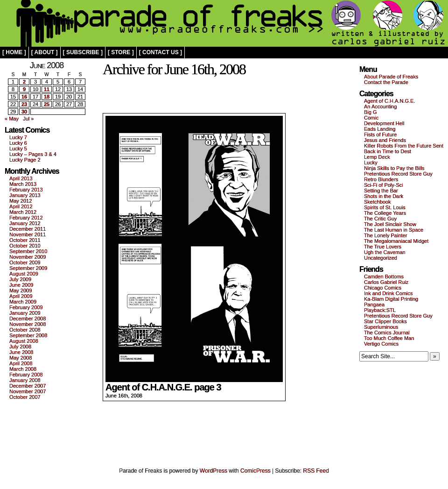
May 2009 (21, 291)
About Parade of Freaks (391, 77)
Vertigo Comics (381, 344)
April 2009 (21, 296)
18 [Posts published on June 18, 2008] (47, 97)
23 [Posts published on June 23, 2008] (24, 104)
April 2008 (21, 363)
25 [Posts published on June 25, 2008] (47, 104)
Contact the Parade (386, 82)
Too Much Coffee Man (389, 338)
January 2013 (25, 195)
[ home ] (14, 52)
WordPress (213, 471)
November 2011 (28, 234)
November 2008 (28, 324)
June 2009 (21, 285)
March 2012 (23, 212)
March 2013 (23, 184)
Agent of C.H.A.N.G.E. (389, 101)
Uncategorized (381, 258)
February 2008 (26, 375)
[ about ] (45, 52)
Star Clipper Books (385, 321)
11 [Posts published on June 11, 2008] (47, 89)
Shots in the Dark (384, 196)
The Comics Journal (387, 333)
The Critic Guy (380, 219)
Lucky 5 (18, 149)
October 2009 (25, 262)
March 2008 (23, 369)
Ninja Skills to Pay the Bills (394, 168)
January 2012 (25, 223)
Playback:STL (380, 310)
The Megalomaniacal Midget (396, 241)
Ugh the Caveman (385, 252)
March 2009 (23, 302)
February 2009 (26, 307)
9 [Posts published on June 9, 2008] (24, 89)
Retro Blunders (381, 179)
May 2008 (21, 358)
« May (12, 119)
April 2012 (21, 206)
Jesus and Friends (385, 140)
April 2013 (21, 178)
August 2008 (24, 341)
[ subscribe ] (83, 52)
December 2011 (28, 229)
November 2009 (28, 257)
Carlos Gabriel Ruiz (386, 282)
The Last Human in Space (394, 230)
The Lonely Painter (385, 235)
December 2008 (28, 319)
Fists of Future (380, 135)
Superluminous (381, 327)
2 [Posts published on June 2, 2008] (24, 82)
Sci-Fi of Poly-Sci (384, 185)
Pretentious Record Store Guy (398, 174)
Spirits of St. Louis (385, 207)
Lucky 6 (18, 143)
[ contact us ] (161, 52)
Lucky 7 (18, 137)
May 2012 (21, 201)
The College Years (385, 213)
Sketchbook (377, 202)
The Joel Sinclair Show (390, 224)
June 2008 (21, 352)
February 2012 (26, 218)
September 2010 (28, 251)
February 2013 (26, 190)
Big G (371, 112)
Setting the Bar (381, 191)
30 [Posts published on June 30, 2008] (24, 112)
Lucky (371, 163)
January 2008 (25, 380)
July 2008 (20, 347)
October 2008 (25, 330)
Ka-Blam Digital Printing (391, 299)
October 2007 (25, 397)
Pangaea (374, 305)
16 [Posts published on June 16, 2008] (24, 97)
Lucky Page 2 (25, 160)
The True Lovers (383, 247)
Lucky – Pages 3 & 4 (33, 154)
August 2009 (24, 274)
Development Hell (384, 123)
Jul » (28, 119)
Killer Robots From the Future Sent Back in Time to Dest (404, 149)
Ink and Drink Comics (388, 293)
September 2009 (28, 268)
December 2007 (28, 386)
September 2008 (28, 335)
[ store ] (121, 52)
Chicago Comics (383, 288)
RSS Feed (316, 471)
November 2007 (28, 391)
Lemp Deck (377, 157)
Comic (371, 118)
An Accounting (380, 106)
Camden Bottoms (384, 276)
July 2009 (20, 279)
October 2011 (25, 240)
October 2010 (25, 246)
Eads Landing (380, 129)
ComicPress (255, 471)
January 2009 (25, 313)
